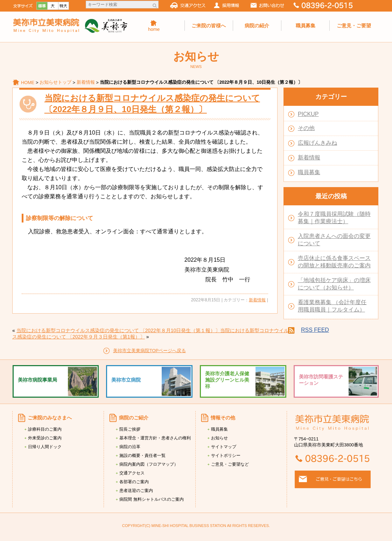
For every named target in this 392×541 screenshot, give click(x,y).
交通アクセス (132, 473)
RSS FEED (315, 330)
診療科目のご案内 (45, 429)
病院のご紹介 (134, 418)
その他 (306, 128)
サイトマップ (224, 447)
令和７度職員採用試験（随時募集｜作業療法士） (334, 218)
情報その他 (223, 418)
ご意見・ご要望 (354, 26)
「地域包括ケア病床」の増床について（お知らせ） (334, 284)
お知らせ (219, 438)
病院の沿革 (130, 447)
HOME (28, 83)
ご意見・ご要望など (230, 464)
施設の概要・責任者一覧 (142, 456)
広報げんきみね (317, 143)
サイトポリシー (226, 456)
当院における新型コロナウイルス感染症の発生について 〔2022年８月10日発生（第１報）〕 (118, 330)
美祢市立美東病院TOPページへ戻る (149, 351)
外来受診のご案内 (45, 438)
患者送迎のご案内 (136, 491)
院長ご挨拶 (130, 429)
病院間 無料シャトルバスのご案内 (151, 499)
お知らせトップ (55, 82)
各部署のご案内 (134, 482)
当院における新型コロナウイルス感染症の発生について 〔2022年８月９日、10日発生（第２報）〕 (152, 104)
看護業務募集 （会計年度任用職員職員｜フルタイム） (332, 306)
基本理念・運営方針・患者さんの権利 (155, 438)
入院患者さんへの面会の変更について (334, 240)
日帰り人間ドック (45, 447)
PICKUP (308, 114)
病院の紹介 (257, 26)
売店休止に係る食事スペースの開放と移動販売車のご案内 (334, 262)
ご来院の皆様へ (209, 26)
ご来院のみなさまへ (50, 418)
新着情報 (86, 82)
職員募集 (306, 26)
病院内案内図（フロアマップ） (149, 464)
